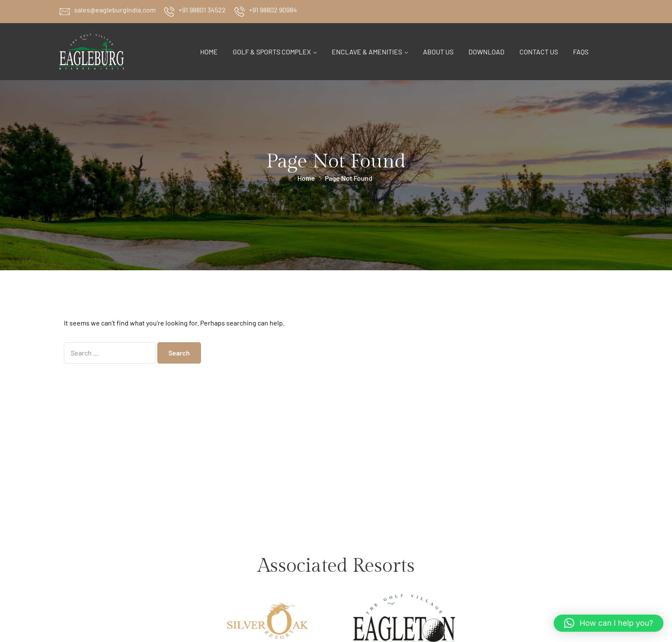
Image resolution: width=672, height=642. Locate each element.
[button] (609, 623)
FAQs (581, 52)
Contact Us (539, 52)
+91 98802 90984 (273, 10)
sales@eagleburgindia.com (115, 10)
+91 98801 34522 (202, 10)
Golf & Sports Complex (272, 52)
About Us (438, 52)
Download (486, 52)
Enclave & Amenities (367, 52)
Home (209, 52)
